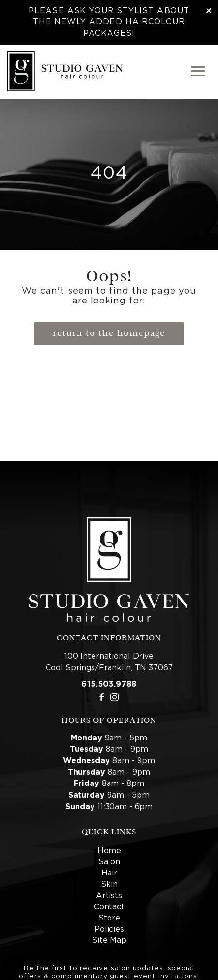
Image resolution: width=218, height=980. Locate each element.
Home (109, 851)
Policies (109, 929)
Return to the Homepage (109, 333)
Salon (109, 862)
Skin (109, 884)
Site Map (109, 940)
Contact (109, 907)
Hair (109, 873)
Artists (109, 896)
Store (109, 918)
